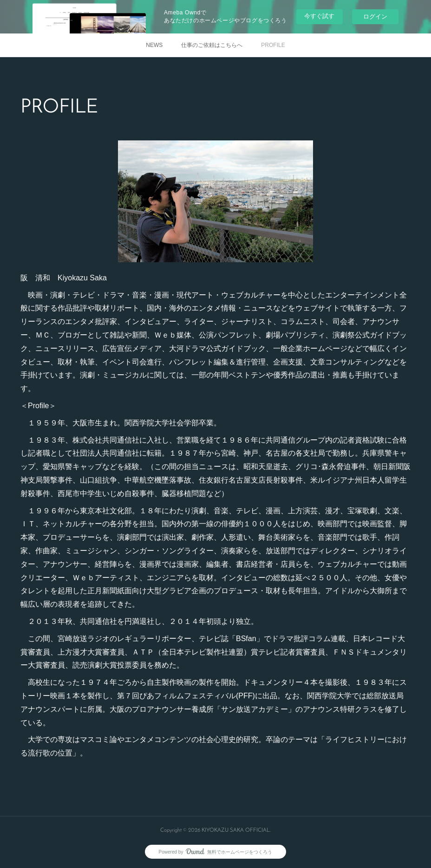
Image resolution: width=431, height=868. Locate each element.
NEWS (154, 45)
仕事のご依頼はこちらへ (212, 45)
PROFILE (273, 45)
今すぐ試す (319, 16)
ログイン (375, 17)
